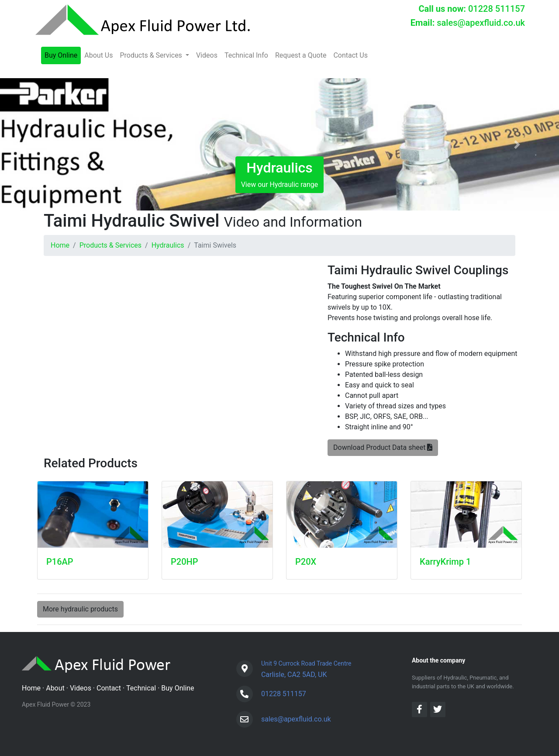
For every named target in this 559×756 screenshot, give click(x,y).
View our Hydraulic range (280, 174)
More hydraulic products (80, 609)
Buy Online (61, 55)
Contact (109, 688)
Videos (207, 55)
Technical (141, 688)
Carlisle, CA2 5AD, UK (306, 668)
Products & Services (110, 245)
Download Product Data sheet (383, 447)
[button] (42, 144)
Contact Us (350, 55)
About (55, 688)
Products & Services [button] (152, 55)
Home (60, 245)
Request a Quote (301, 55)
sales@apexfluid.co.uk (481, 23)
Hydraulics (168, 245)
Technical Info (246, 55)
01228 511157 (497, 9)
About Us (98, 55)
